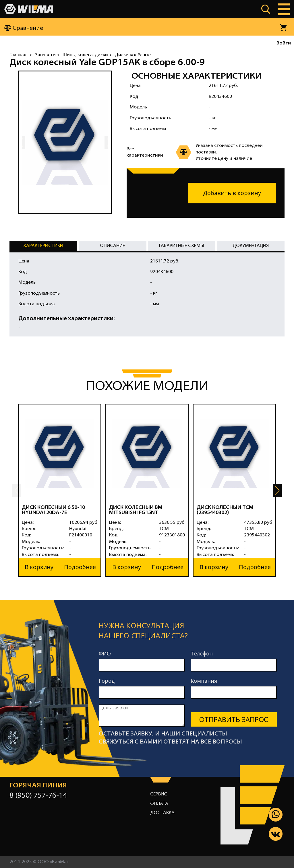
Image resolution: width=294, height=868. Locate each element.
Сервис (159, 794)
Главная (18, 55)
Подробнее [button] (80, 567)
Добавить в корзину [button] (232, 193)
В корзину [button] (39, 567)
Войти (284, 43)
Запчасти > (47, 55)
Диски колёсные (133, 55)
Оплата (159, 804)
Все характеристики (145, 152)
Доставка (162, 813)
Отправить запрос (234, 719)
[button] (277, 491)
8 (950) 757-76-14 (38, 796)
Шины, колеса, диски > (87, 55)
